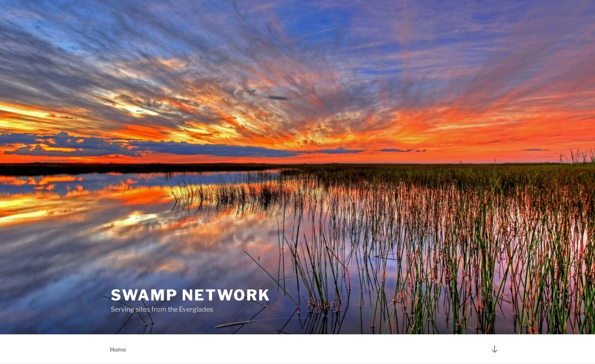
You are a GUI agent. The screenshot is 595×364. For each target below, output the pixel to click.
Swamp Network (190, 295)
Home (118, 349)
